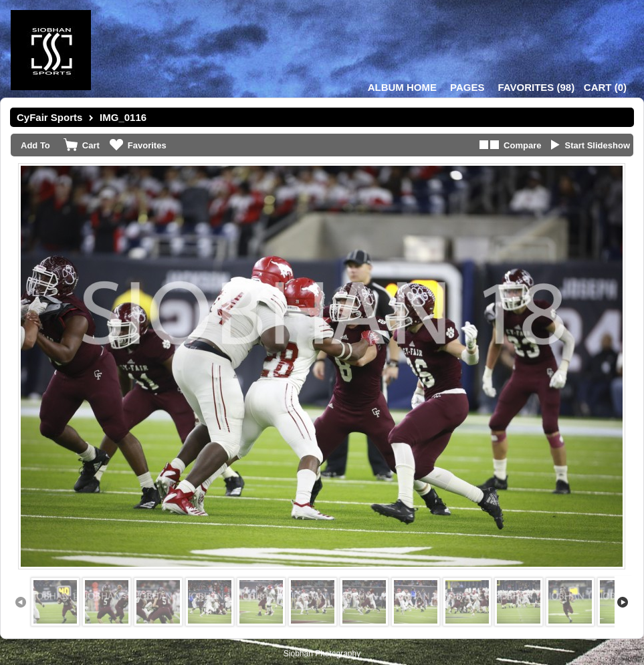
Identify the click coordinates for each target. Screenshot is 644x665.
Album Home (402, 87)
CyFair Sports (49, 117)
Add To (35, 145)
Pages (467, 87)
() (536, 87)
